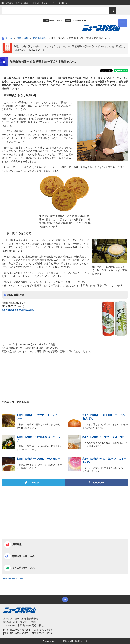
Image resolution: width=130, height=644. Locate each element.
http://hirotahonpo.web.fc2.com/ (18, 310)
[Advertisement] (65, 370)
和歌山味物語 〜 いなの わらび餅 (103, 437)
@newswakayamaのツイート (13, 578)
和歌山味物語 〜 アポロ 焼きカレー (39, 459)
